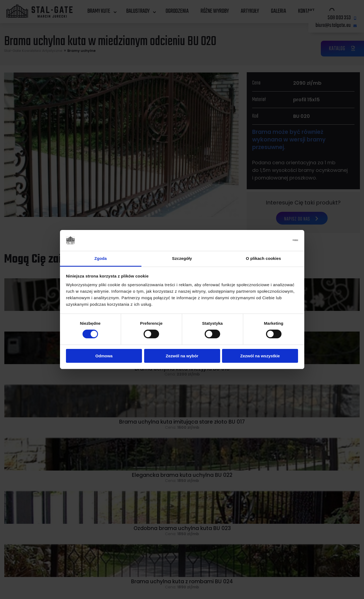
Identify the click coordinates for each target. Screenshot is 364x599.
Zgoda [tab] (101, 258)
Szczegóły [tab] (182, 258)
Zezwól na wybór (182, 356)
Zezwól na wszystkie (260, 356)
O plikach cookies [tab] (263, 258)
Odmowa (104, 356)
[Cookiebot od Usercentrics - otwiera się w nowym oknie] (274, 240)
